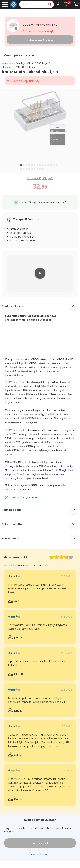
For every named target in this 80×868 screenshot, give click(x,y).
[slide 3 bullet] (26, 165)
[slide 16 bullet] (24, 169)
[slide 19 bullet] (32, 169)
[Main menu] (5, 4)
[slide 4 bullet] (29, 165)
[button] (40, 306)
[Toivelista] (67, 4)
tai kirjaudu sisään (40, 854)
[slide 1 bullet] (21, 165)
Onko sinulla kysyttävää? (24, 497)
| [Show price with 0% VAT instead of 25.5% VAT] (40, 178)
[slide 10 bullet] (46, 165)
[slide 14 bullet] (57, 165)
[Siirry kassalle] (76, 4)
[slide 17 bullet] (26, 169)
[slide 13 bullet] (54, 165)
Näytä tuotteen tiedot (40, 40)
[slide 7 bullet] (37, 165)
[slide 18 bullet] (29, 169)
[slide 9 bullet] (43, 165)
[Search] (37, 4)
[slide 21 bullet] (37, 169)
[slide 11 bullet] (48, 165)
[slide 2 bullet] (24, 165)
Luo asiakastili (40, 843)
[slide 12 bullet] (51, 165)
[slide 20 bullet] (35, 169)
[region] (40, 131)
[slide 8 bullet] (40, 165)
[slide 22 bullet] (40, 169)
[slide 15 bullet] (21, 169)
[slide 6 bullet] (35, 165)
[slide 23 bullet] (43, 169)
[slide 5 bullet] (32, 165)
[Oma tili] (58, 4)
